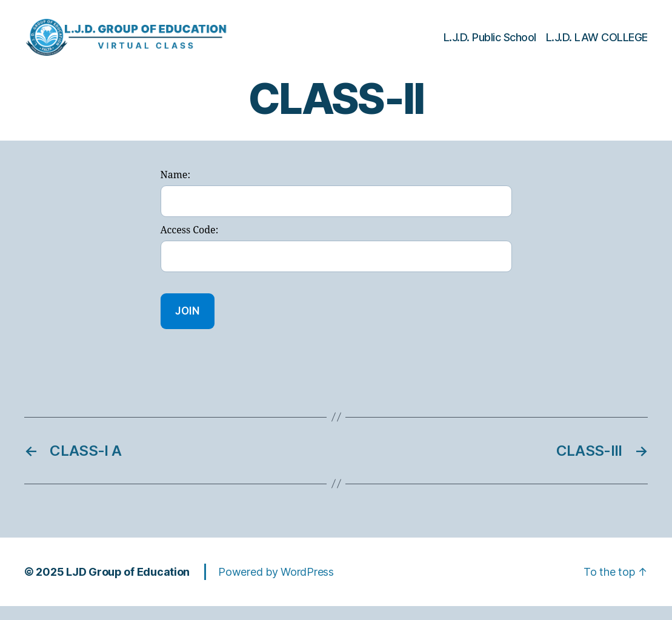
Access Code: (190, 244)
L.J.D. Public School (490, 44)
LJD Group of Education (128, 586)
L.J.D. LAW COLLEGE (597, 44)
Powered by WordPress (276, 586)
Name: (175, 190)
